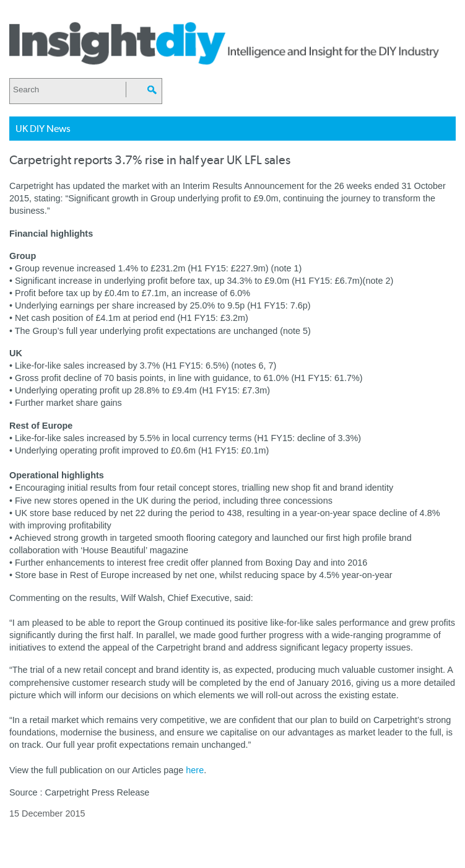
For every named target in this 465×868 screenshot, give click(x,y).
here (195, 770)
